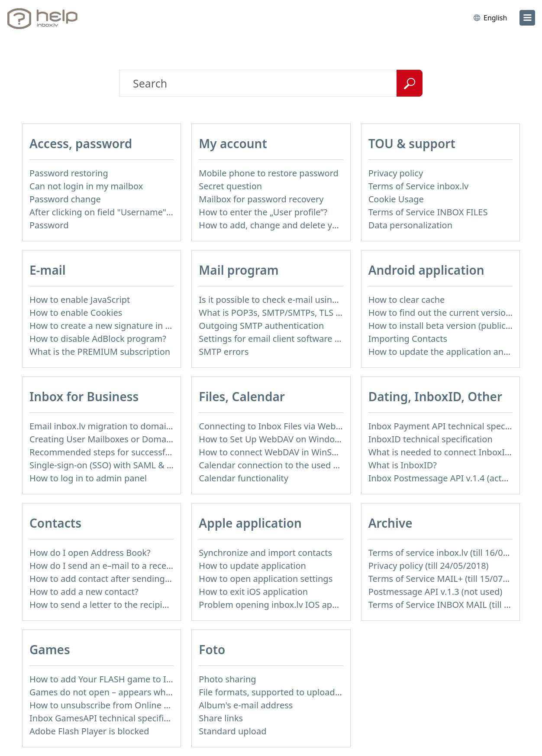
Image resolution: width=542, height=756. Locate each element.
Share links (221, 718)
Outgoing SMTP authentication (261, 326)
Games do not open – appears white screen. (118, 692)
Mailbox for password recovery (261, 199)
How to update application (252, 566)
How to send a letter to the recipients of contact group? (141, 605)
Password (49, 225)
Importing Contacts (408, 339)
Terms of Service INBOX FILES (428, 212)
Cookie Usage (396, 199)
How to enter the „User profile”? (263, 212)
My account (233, 143)
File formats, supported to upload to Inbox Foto (295, 692)
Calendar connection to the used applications (290, 465)
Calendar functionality (244, 478)
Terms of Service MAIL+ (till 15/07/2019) (448, 579)
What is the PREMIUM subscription (100, 352)
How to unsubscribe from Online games (110, 705)
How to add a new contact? (84, 592)
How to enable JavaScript (80, 300)
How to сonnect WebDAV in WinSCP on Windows (297, 452)
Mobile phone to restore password (269, 173)
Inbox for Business (84, 396)
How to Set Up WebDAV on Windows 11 (278, 439)
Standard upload (232, 731)
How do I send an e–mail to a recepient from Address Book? (150, 566)
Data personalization (410, 225)
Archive (390, 523)
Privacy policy (396, 173)
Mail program (239, 270)
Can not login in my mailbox (86, 186)
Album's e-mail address (246, 705)
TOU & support (412, 143)
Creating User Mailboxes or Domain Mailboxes (123, 439)
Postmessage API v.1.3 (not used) (436, 592)
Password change (65, 199)
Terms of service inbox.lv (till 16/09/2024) (451, 553)
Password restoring (69, 173)
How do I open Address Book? (90, 553)
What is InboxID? (403, 465)
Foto (212, 649)
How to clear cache (407, 300)
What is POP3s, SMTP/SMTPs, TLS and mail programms (310, 313)
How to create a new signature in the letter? (118, 326)
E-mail (48, 270)
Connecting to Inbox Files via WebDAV (275, 426)
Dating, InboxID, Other (435, 396)
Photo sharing (227, 679)
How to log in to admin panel (88, 478)
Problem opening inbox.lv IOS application (283, 605)
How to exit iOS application (253, 592)
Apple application (250, 523)
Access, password (81, 143)
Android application (426, 270)
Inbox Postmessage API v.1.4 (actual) (443, 478)
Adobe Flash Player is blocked (89, 731)
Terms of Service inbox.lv (419, 186)
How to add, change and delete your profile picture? (304, 225)
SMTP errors (224, 352)
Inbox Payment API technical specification (453, 426)
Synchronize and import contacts (265, 553)
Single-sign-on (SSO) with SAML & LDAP (109, 465)
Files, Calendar (242, 396)
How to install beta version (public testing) (454, 326)
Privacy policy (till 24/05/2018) (429, 566)
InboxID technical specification (431, 439)
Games (50, 649)
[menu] (527, 18)
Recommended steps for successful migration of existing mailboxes (166, 452)
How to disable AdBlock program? (98, 339)
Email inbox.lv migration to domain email (113, 426)
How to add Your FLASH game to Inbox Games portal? (138, 679)
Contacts (55, 523)
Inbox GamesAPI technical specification (109, 718)
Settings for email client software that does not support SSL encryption (342, 339)
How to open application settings (266, 579)
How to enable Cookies (76, 313)
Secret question (230, 186)
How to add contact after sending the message (124, 579)
